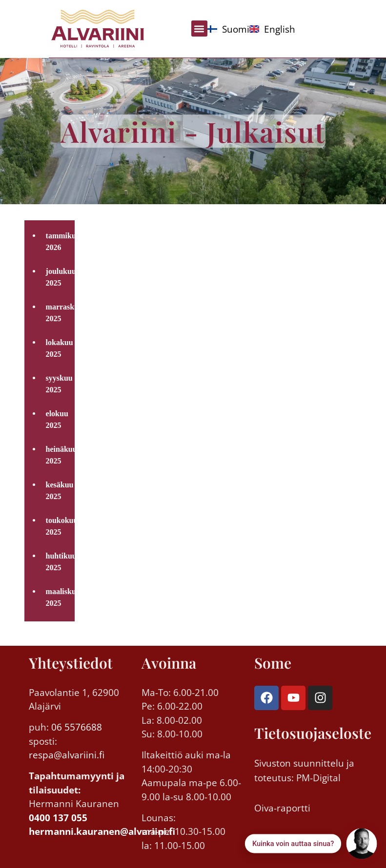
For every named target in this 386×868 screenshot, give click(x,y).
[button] (199, 29)
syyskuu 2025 (58, 384)
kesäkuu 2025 (58, 491)
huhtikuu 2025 (58, 562)
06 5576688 (77, 727)
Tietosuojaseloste (313, 733)
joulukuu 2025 (58, 277)
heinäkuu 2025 (58, 455)
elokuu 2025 (57, 419)
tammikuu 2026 (58, 241)
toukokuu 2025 (58, 526)
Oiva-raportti (282, 808)
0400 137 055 (58, 818)
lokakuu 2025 (58, 348)
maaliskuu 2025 (58, 597)
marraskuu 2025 (58, 313)
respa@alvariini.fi (67, 755)
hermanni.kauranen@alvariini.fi (102, 831)
